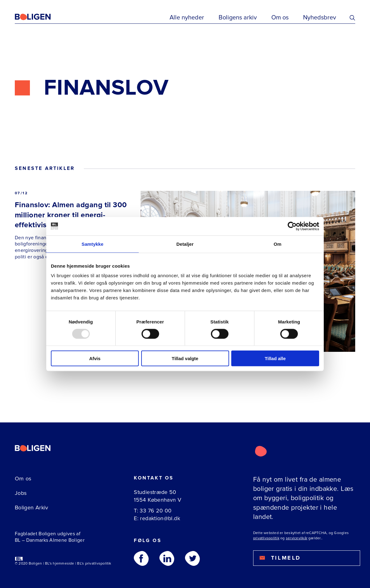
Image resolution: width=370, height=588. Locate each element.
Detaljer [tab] (185, 244)
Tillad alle (275, 358)
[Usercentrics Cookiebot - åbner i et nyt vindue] (292, 226)
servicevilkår (297, 538)
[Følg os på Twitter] (192, 558)
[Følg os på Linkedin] (167, 558)
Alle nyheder (187, 18)
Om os (280, 18)
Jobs (21, 493)
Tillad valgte (185, 358)
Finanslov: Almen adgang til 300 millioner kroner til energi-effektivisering (71, 215)
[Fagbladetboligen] (40, 17)
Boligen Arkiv (32, 508)
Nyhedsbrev (320, 18)
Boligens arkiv (238, 18)
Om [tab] (277, 244)
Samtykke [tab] (93, 244)
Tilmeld (280, 558)
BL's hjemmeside (60, 563)
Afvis (95, 358)
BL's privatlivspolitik (94, 563)
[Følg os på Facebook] (141, 558)
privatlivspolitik (266, 538)
